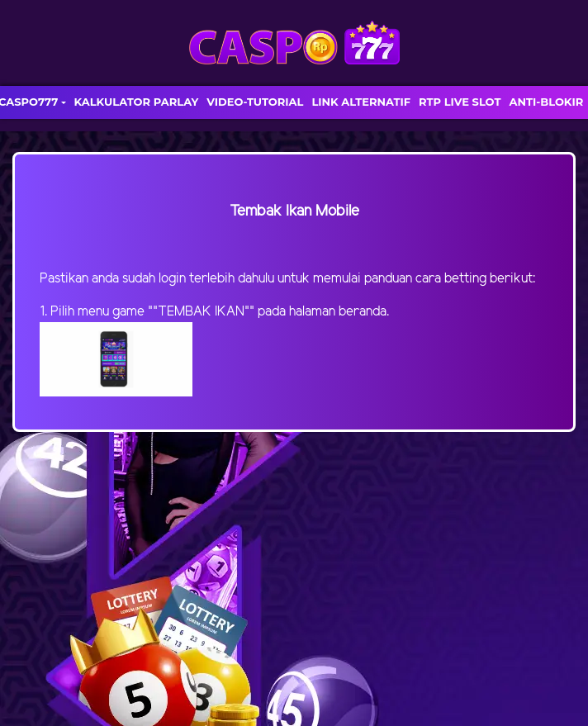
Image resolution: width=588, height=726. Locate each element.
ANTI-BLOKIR (546, 102)
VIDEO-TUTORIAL (255, 102)
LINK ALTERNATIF (361, 102)
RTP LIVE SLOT (460, 102)
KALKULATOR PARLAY (137, 102)
